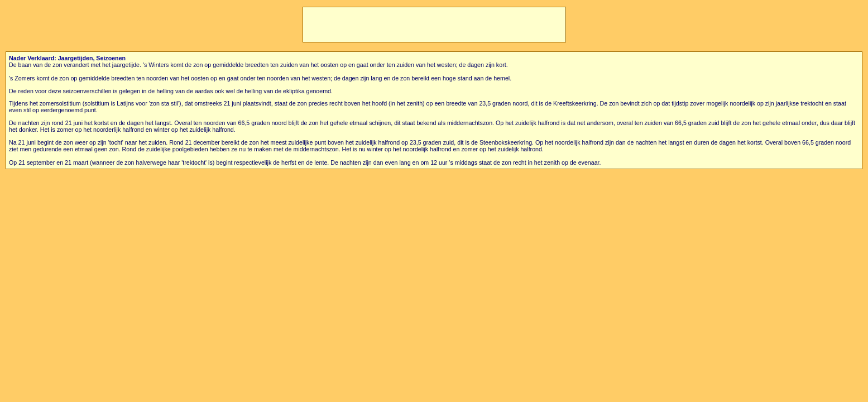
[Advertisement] (434, 25)
